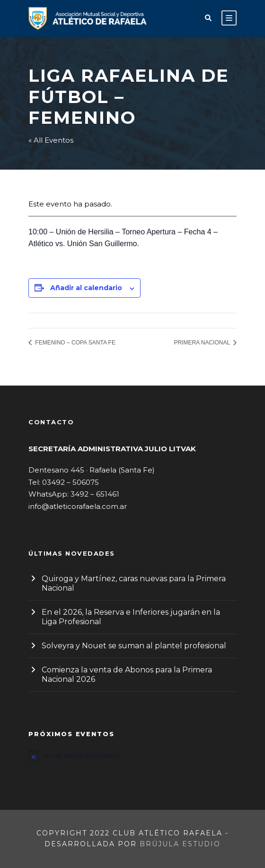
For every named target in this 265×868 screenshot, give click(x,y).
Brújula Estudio (180, 844)
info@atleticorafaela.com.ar (78, 506)
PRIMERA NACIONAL (203, 343)
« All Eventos (51, 140)
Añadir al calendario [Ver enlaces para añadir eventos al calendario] (86, 288)
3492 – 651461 (95, 494)
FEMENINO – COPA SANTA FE (75, 343)
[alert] (132, 756)
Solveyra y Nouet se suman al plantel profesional (134, 646)
